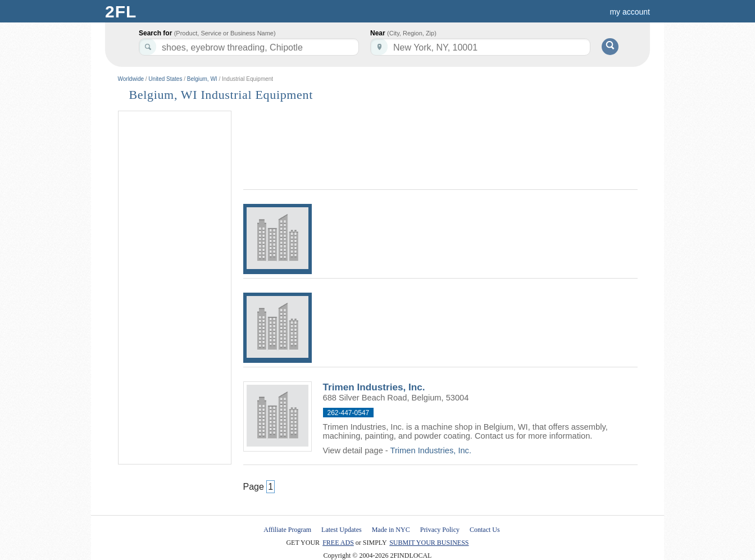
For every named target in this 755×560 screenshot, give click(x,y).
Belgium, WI (202, 79)
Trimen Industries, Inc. (374, 387)
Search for (207, 33)
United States (165, 79)
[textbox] (480, 47)
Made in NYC (391, 530)
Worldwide (131, 79)
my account (630, 12)
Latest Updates (342, 530)
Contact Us (485, 530)
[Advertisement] (175, 288)
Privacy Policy (440, 530)
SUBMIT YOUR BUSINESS (429, 543)
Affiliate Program (287, 530)
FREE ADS (338, 543)
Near (403, 33)
